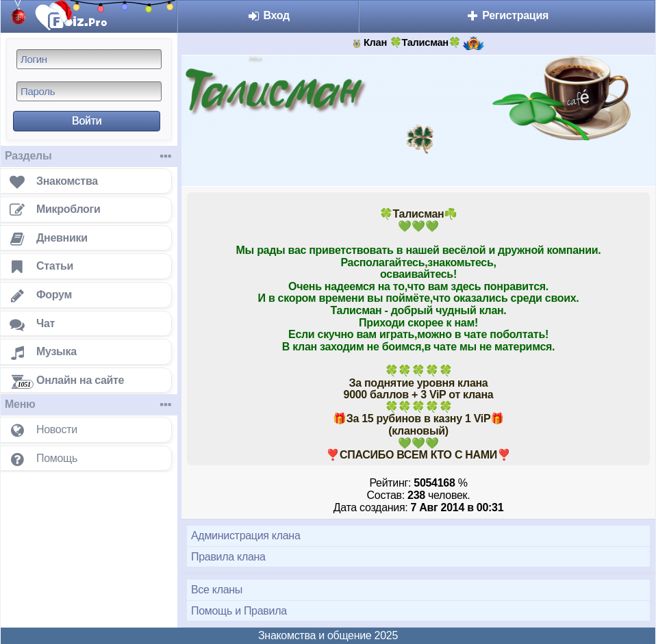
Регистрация (507, 15)
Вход (268, 15)
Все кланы (217, 590)
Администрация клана (246, 536)
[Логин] (89, 59)
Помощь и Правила (239, 611)
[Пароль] (89, 91)
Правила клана (228, 557)
